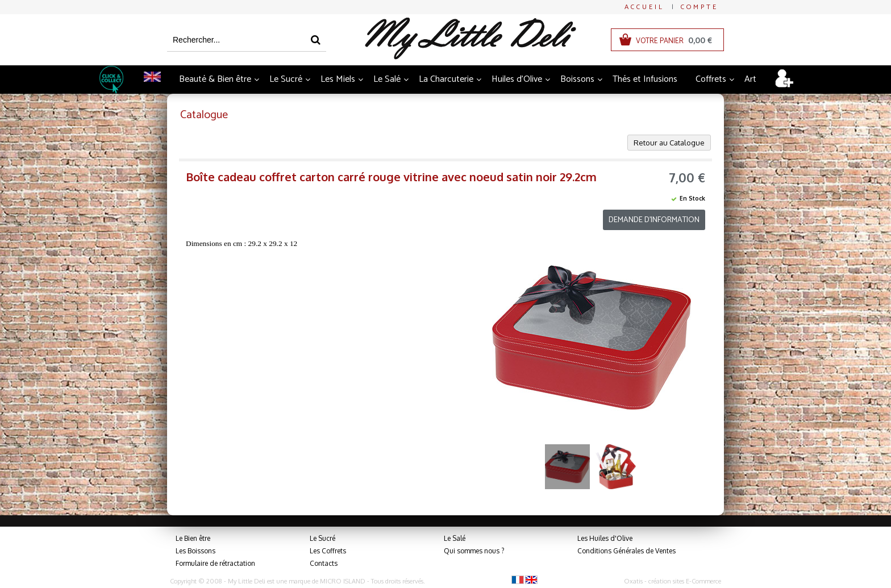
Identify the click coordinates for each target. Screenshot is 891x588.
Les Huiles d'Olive (605, 538)
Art (750, 79)
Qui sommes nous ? (474, 551)
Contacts (324, 563)
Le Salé (387, 79)
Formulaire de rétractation (215, 563)
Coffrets (711, 79)
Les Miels (338, 79)
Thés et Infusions (645, 79)
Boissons (577, 79)
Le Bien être (193, 538)
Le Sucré (286, 79)
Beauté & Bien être (215, 79)
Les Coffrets (328, 551)
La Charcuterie (446, 79)
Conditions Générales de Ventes (626, 551)
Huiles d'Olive (517, 79)
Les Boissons (195, 551)
